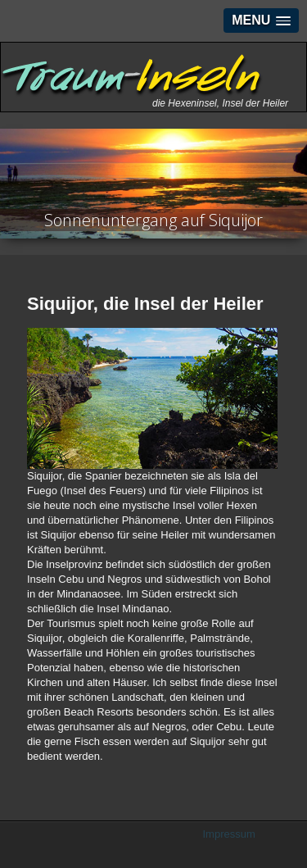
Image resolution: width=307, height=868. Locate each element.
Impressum (229, 834)
